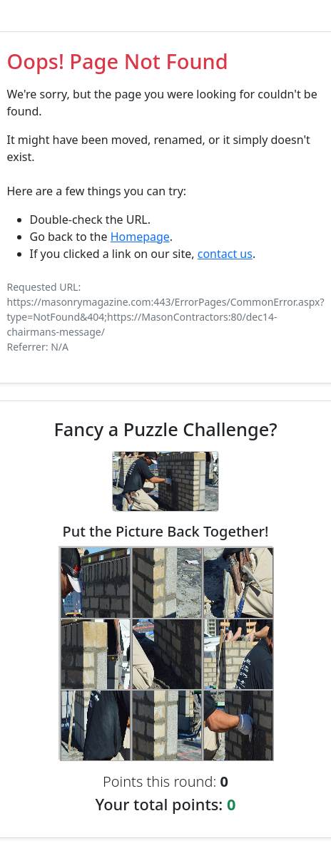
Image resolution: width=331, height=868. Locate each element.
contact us (225, 254)
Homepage (140, 237)
